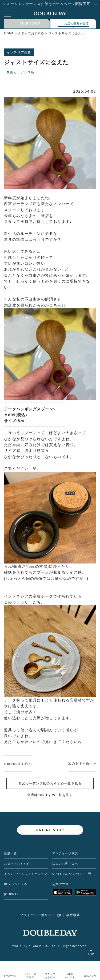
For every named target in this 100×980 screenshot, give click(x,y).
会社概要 (73, 915)
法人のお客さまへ (65, 863)
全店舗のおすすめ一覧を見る (50, 795)
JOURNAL (11, 894)
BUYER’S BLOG (16, 884)
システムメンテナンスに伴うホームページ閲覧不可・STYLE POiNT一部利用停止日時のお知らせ (48, 4)
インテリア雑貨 (19, 52)
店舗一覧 (10, 853)
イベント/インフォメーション (26, 874)
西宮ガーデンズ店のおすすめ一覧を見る (50, 783)
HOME (9, 33)
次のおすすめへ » (82, 763)
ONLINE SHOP (50, 830)
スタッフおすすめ (31, 33)
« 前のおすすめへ (18, 764)
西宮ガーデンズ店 (21, 72)
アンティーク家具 (65, 853)
